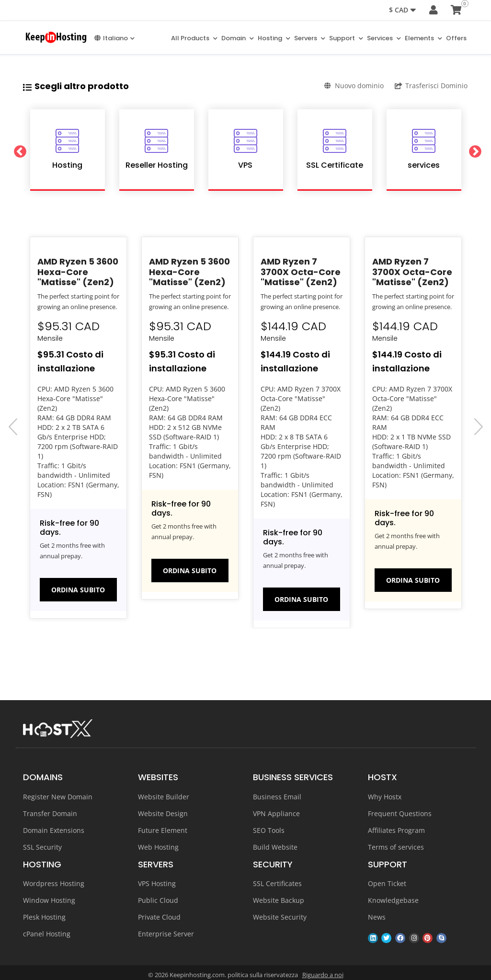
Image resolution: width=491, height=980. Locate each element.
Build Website (275, 847)
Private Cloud (159, 917)
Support (346, 38)
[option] (68, 150)
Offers (456, 38)
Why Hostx (385, 796)
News (377, 917)
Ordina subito (78, 589)
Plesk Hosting (44, 917)
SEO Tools (269, 830)
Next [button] (476, 150)
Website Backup (279, 900)
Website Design (163, 813)
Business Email (277, 796)
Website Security (280, 917)
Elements (423, 38)
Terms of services (396, 847)
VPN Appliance (276, 813)
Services (384, 38)
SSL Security (42, 847)
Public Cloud (158, 900)
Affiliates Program (396, 830)
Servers (310, 38)
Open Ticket (387, 883)
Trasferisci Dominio (432, 85)
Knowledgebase (393, 900)
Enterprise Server (166, 934)
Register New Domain (58, 796)
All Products (194, 38)
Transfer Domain (50, 813)
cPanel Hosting (47, 934)
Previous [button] (16, 150)
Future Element (163, 830)
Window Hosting (49, 900)
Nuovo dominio (353, 85)
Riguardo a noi (323, 975)
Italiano (114, 38)
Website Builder (164, 796)
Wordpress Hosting (54, 883)
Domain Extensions (54, 830)
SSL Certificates (277, 883)
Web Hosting (158, 847)
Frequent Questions (400, 813)
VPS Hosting (157, 883)
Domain (238, 38)
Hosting (274, 38)
